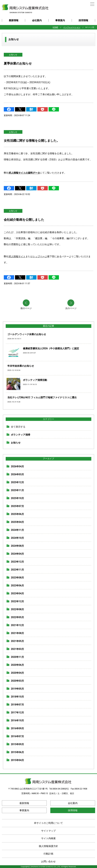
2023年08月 (17, 578)
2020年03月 (17, 681)
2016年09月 (17, 728)
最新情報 (14, 20)
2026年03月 (17, 474)
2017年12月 (17, 713)
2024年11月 (17, 530)
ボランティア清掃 (21, 435)
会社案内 (37, 20)
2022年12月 (17, 601)
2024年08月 (17, 546)
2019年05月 (17, 689)
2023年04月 (17, 593)
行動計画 (48, 854)
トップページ (40, 256)
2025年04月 (17, 522)
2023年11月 (17, 570)
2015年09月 (17, 744)
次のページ (71, 308)
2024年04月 (17, 554)
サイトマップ (48, 831)
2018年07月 (17, 705)
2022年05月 (17, 617)
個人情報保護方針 (48, 846)
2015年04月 (17, 760)
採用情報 (83, 20)
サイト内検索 (48, 838)
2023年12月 (17, 562)
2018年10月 (17, 697)
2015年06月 (17, 752)
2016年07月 (17, 736)
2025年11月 (17, 490)
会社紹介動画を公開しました (24, 220)
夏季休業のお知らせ (18, 63)
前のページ (26, 308)
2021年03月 (17, 649)
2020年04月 (17, 673)
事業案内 (60, 20)
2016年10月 (17, 720)
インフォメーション (72, 27)
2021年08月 (17, 633)
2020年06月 (17, 665)
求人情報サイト (17, 256)
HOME (55, 27)
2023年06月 (17, 586)
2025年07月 (17, 506)
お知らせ (13, 55)
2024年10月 (17, 538)
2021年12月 (17, 625)
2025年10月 (17, 498)
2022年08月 (17, 609)
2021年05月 (17, 641)
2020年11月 (17, 657)
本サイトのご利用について (48, 823)
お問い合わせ (48, 861)
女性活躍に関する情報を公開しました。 (32, 141)
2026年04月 (17, 466)
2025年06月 (17, 514)
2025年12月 (17, 482)
